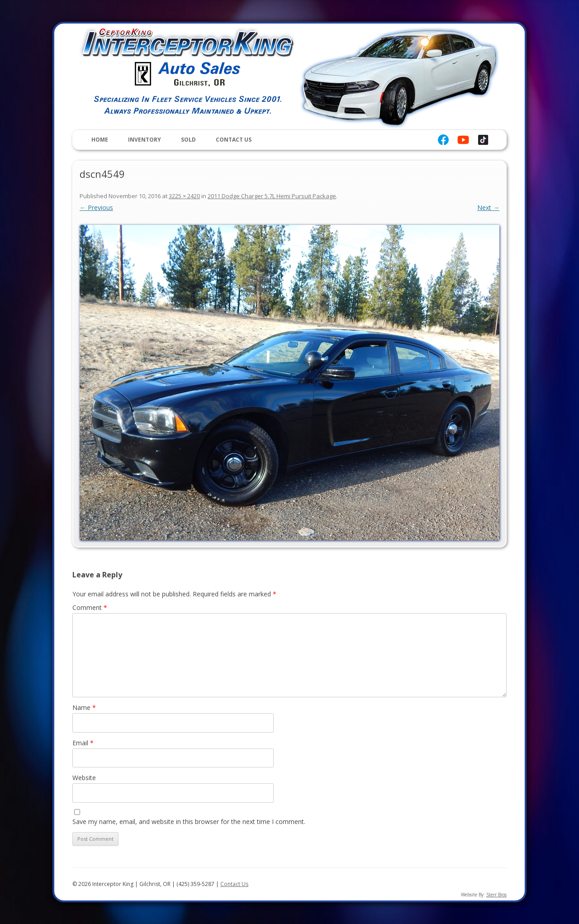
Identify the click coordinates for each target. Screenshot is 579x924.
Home (100, 140)
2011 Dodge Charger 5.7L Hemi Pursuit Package (272, 196)
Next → (488, 207)
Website (84, 778)
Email (83, 743)
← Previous (96, 207)
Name (84, 707)
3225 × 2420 (184, 196)
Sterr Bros (496, 895)
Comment (90, 607)
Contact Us (234, 140)
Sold (188, 140)
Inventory (145, 140)
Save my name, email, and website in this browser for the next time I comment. (189, 822)
